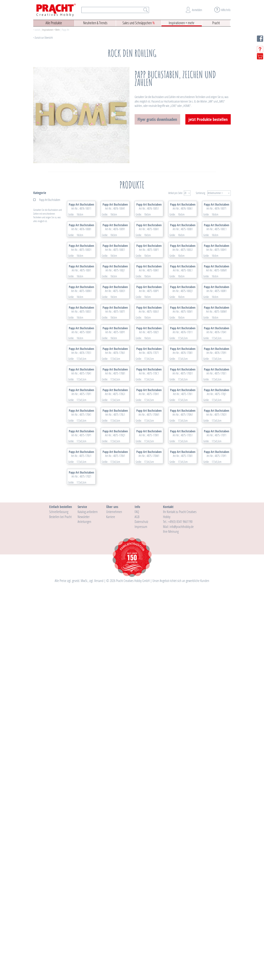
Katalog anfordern (88, 907)
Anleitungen (84, 917)
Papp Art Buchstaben (50, 200)
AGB (137, 912)
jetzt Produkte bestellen (208, 119)
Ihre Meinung (171, 927)
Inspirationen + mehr (182, 22)
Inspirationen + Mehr (51, 30)
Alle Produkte (54, 22)
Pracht (216, 22)
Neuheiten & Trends (95, 22)
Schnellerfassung (59, 907)
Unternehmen (114, 907)
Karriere (111, 912)
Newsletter (84, 912)
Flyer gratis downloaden (157, 119)
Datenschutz (141, 917)
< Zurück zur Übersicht (43, 37)
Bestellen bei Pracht (60, 912)
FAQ (137, 907)
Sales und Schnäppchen (139, 22)
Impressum (141, 922)
